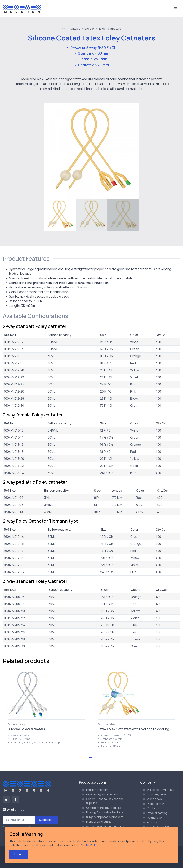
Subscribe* (46, 820)
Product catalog (157, 813)
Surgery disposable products (105, 817)
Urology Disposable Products (105, 812)
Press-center (156, 804)
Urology (89, 29)
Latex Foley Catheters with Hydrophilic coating (134, 729)
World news (154, 799)
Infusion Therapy (97, 790)
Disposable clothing (99, 821)
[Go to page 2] (94, 758)
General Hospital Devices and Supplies (105, 801)
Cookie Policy (89, 845)
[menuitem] (60, 215)
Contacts (153, 808)
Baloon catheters (110, 29)
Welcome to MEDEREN (161, 790)
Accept (19, 854)
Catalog (75, 29)
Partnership (154, 817)
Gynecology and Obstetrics (104, 794)
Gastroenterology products (104, 808)
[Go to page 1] (91, 758)
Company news (157, 794)
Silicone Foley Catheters (26, 729)
